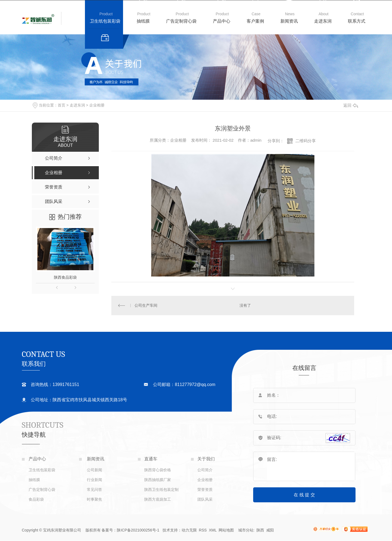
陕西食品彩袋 (65, 277)
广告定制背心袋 (181, 21)
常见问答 (94, 490)
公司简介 (205, 470)
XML (213, 530)
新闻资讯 (289, 21)
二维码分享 (306, 141)
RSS (203, 530)
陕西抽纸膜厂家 (158, 480)
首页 (62, 105)
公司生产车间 (146, 305)
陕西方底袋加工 (158, 499)
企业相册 (97, 105)
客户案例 (255, 21)
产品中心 (222, 21)
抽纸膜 (143, 21)
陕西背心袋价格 (158, 470)
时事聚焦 (94, 499)
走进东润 (323, 21)
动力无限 (189, 530)
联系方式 (357, 21)
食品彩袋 (36, 499)
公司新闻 (94, 470)
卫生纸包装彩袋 (105, 21)
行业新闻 (94, 480)
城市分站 (246, 530)
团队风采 (205, 499)
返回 (351, 105)
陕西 (260, 530)
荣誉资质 (205, 490)
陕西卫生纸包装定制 (161, 490)
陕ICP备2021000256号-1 (138, 530)
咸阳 (270, 530)
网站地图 (226, 530)
